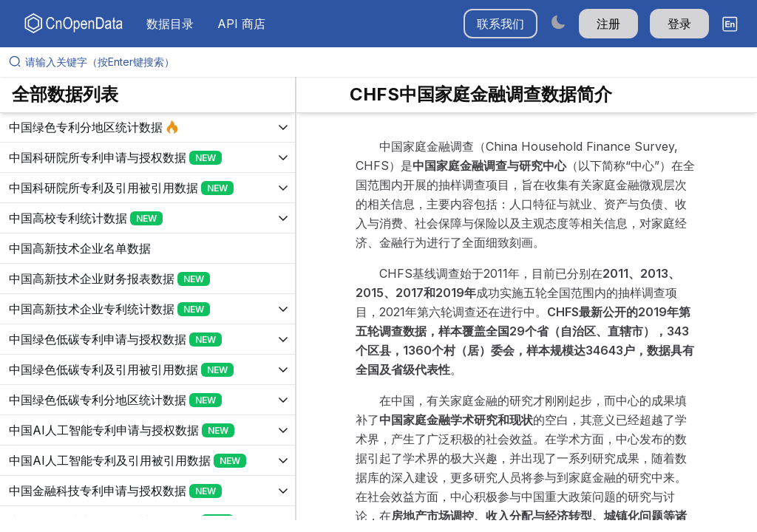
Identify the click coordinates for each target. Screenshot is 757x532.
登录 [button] (679, 24)
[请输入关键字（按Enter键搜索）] (384, 62)
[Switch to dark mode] (558, 22)
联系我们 (500, 24)
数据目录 (170, 24)
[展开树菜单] (147, 127)
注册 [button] (608, 24)
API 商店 (241, 24)
